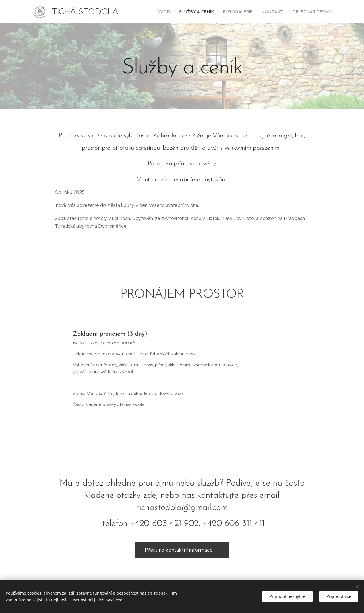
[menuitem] (177, 12)
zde (150, 495)
